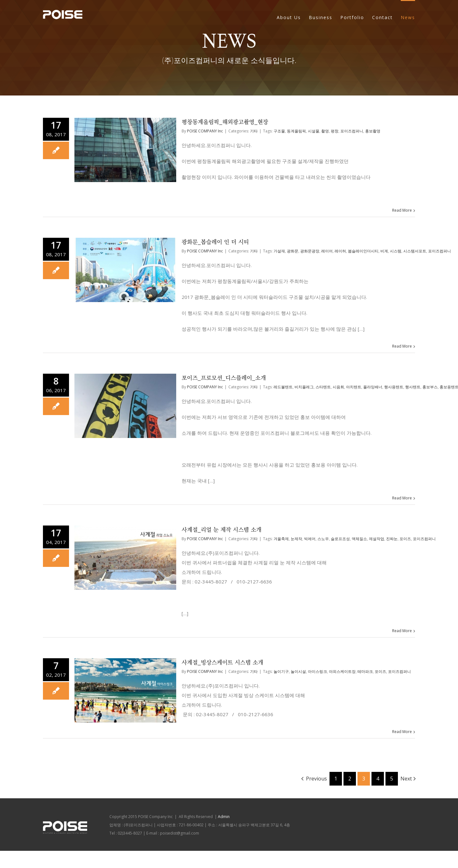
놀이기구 (281, 671)
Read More (402, 210)
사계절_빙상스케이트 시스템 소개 (222, 663)
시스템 (396, 251)
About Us (289, 17)
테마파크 (365, 671)
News (408, 17)
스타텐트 (323, 387)
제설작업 (377, 539)
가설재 (279, 251)
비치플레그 (304, 387)
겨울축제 (281, 539)
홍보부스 (430, 387)
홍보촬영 (373, 131)
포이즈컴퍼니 (352, 131)
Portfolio (352, 17)
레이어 (327, 251)
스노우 (323, 539)
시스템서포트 (415, 251)
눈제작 (296, 539)
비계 (384, 251)
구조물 (279, 131)
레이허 (340, 251)
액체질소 (359, 539)
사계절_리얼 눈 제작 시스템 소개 (222, 530)
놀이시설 (298, 671)
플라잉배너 (373, 387)
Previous (316, 779)
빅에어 (310, 539)
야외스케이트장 (342, 671)
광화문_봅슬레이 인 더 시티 (215, 242)
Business (321, 17)
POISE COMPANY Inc (205, 131)
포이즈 (405, 539)
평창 (335, 131)
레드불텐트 (283, 387)
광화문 (293, 251)
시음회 (338, 387)
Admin (224, 817)
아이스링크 (317, 671)
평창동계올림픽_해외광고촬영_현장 (225, 122)
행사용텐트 (394, 387)
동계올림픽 (296, 131)
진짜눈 (392, 539)
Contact (382, 17)
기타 (254, 131)
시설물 (314, 131)
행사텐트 (413, 387)
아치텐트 (354, 387)
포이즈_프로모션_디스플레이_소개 (224, 378)
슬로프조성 (340, 539)
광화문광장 (310, 251)
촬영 (325, 131)
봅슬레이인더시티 (363, 251)
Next (406, 779)
